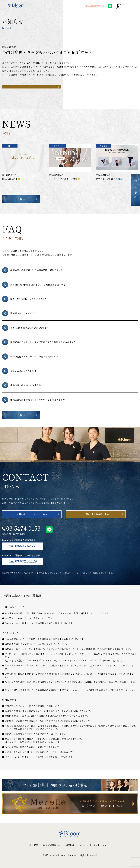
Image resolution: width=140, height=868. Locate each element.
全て (10, 146)
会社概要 (34, 845)
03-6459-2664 (23, 546)
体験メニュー (57, 146)
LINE (40, 75)
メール (32, 75)
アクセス (84, 845)
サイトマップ (100, 845)
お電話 (23, 75)
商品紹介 (103, 146)
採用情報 (70, 845)
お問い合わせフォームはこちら (32, 514)
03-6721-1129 (23, 561)
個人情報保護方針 (52, 845)
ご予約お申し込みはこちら (96, 514)
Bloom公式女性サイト (95, 6)
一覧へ (21, 199)
